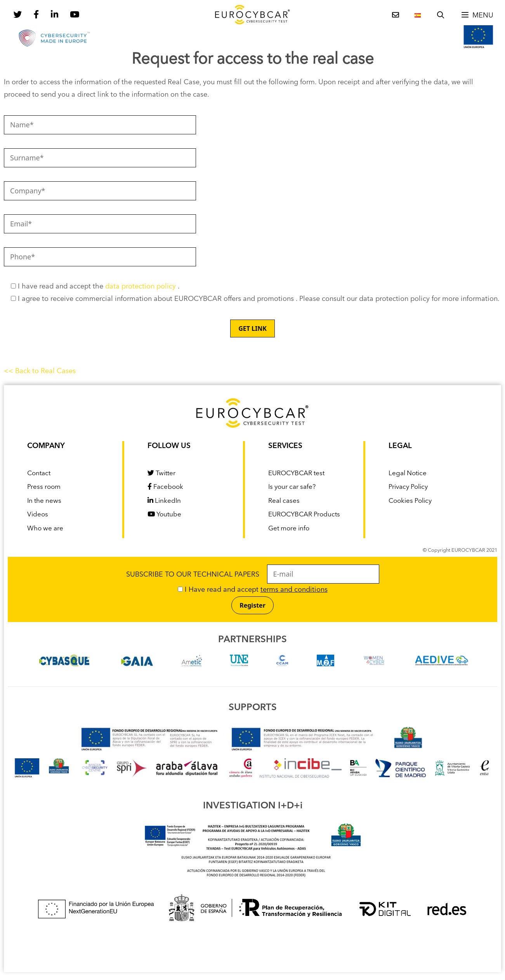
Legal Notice (408, 473)
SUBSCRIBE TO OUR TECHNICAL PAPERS (253, 575)
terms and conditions (294, 590)
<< (10, 371)
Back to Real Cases (45, 371)
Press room (44, 487)
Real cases (284, 501)
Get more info (289, 529)
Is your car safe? (292, 487)
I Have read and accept (253, 590)
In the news (44, 501)
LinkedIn (164, 501)
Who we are (45, 529)
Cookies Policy (410, 501)
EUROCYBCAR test (296, 473)
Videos (38, 515)
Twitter (161, 473)
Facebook (165, 487)
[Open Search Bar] (441, 16)
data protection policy (141, 287)
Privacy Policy (408, 487)
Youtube (164, 515)
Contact (39, 473)
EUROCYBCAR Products (304, 515)
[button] (477, 16)
